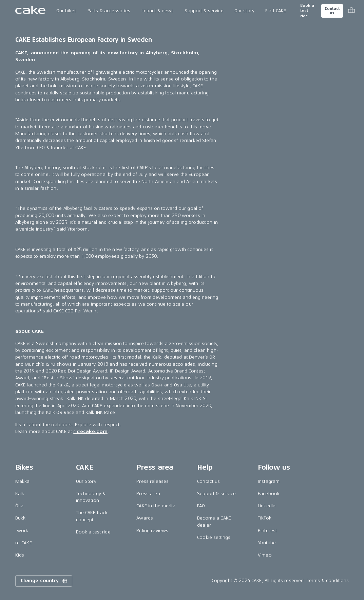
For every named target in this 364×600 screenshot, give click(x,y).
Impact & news (158, 11)
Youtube (267, 543)
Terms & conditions (328, 580)
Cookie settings (214, 537)
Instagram (269, 481)
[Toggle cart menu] (351, 11)
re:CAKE (24, 543)
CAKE (21, 72)
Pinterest (267, 531)
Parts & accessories (109, 11)
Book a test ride (307, 11)
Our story (244, 11)
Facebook (269, 494)
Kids (20, 555)
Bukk (21, 518)
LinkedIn (267, 506)
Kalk (20, 494)
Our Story (86, 481)
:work (22, 531)
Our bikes (66, 11)
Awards (145, 518)
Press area (148, 494)
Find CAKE (276, 11)
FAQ (201, 506)
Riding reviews (152, 531)
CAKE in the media (156, 506)
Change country (44, 581)
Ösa (19, 506)
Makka (23, 481)
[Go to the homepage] (30, 11)
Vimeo (265, 555)
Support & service (204, 11)
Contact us (332, 11)
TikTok (265, 518)
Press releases (152, 481)
